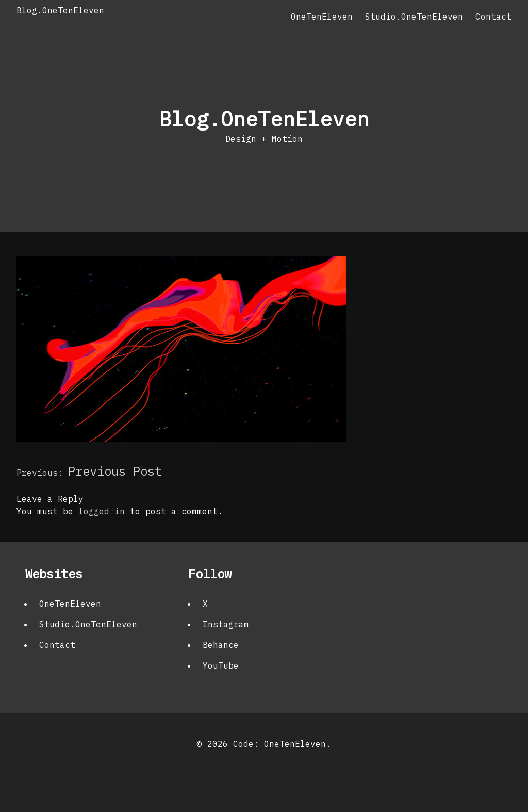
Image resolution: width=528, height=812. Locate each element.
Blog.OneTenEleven (60, 10)
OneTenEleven (322, 17)
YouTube (221, 665)
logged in (102, 511)
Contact (493, 17)
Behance (221, 645)
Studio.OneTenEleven (414, 17)
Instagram (226, 624)
